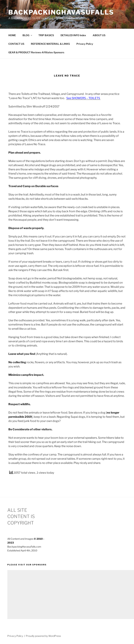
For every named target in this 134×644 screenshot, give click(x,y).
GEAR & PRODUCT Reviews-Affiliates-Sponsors (36, 52)
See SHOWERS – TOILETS (83, 98)
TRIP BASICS (46, 35)
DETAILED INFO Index (73, 35)
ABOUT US (99, 35)
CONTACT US (16, 44)
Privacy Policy (85, 44)
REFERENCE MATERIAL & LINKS (50, 44)
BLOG (28, 35)
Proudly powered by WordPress (43, 636)
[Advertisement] (71, 595)
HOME (12, 35)
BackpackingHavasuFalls (61, 12)
